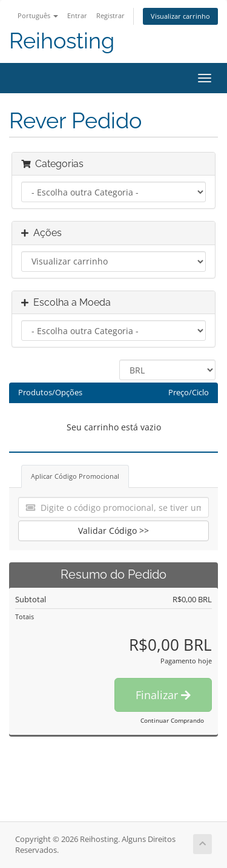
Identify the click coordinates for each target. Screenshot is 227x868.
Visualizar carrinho (180, 16)
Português (38, 15)
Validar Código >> (113, 531)
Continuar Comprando (172, 720)
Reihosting (62, 41)
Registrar (110, 15)
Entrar (77, 15)
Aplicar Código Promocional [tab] (75, 476)
